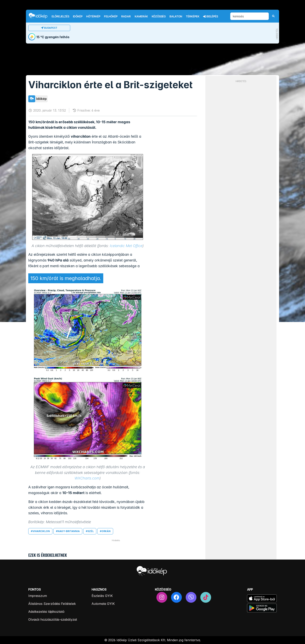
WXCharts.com (87, 478)
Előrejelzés (60, 16)
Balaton (176, 16)
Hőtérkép (93, 16)
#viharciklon (40, 531)
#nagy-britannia (68, 531)
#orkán (105, 531)
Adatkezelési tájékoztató (46, 612)
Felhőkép (111, 16)
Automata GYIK (103, 604)
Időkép (78, 16)
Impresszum (38, 596)
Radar (126, 16)
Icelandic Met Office (126, 246)
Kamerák (141, 16)
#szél (90, 531)
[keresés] (250, 16)
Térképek (193, 16)
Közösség (159, 16)
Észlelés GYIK (102, 596)
